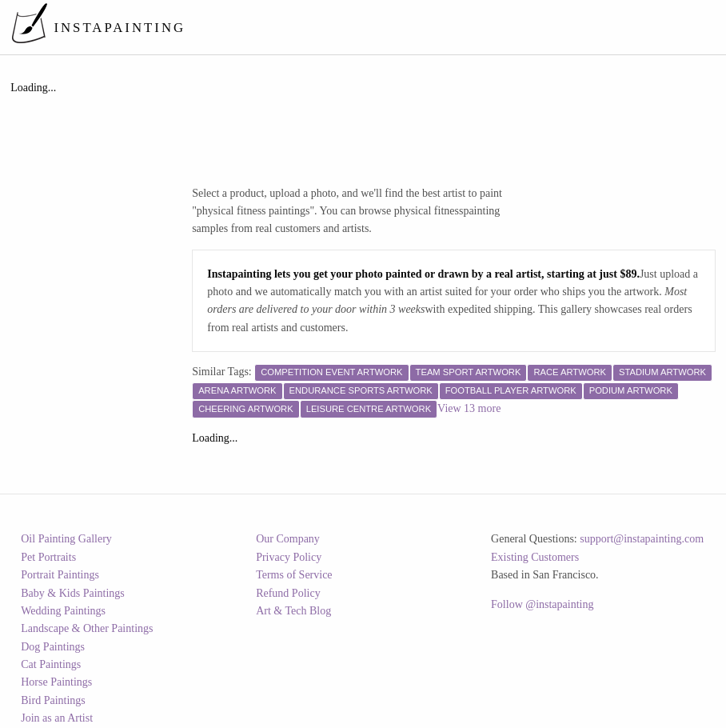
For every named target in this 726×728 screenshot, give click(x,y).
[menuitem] (420, 27)
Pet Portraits (48, 557)
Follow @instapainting (542, 604)
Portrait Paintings (60, 575)
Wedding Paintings (63, 611)
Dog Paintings (53, 647)
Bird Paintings (53, 700)
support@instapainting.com (642, 539)
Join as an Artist (57, 718)
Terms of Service (294, 575)
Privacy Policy (289, 557)
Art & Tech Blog (293, 611)
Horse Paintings (56, 682)
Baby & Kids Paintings (73, 593)
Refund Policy (288, 593)
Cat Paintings (51, 664)
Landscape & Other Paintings (87, 628)
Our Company (288, 539)
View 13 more (469, 408)
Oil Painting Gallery (66, 539)
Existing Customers (535, 557)
